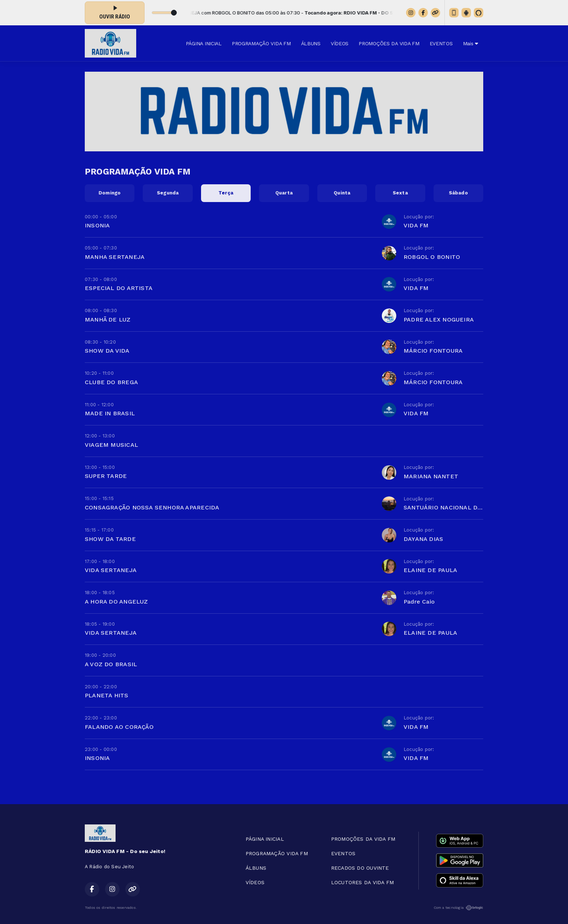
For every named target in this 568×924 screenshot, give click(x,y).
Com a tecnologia (458, 908)
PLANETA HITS (107, 695)
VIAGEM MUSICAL (111, 445)
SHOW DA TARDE (110, 539)
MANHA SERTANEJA (115, 257)
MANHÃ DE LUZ (108, 320)
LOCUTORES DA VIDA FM (362, 882)
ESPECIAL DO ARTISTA (119, 288)
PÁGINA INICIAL (204, 43)
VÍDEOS (340, 43)
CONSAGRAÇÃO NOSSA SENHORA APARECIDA (152, 507)
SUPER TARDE (106, 476)
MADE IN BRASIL (110, 413)
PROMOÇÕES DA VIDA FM (389, 43)
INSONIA (97, 225)
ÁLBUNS (311, 43)
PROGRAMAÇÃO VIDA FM (261, 43)
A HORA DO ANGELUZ (116, 602)
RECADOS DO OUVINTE (360, 868)
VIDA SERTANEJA (111, 570)
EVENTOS (441, 43)
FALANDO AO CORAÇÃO (119, 727)
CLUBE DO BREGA (111, 382)
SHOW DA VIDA (107, 351)
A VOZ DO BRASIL (111, 664)
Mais (471, 43)
